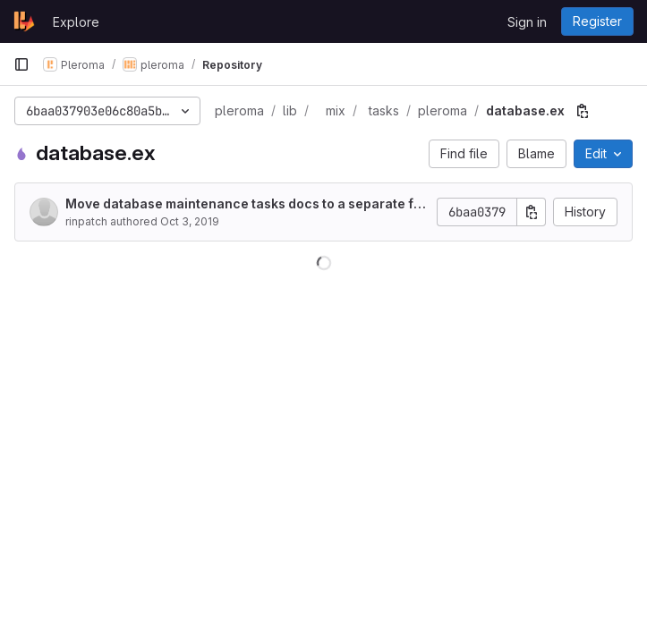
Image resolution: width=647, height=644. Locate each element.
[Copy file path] (583, 111)
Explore (76, 22)
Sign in (527, 22)
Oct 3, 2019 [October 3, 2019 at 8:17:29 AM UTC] (190, 221)
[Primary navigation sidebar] (21, 64)
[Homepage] (24, 21)
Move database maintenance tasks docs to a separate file (243, 204)
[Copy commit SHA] (532, 212)
